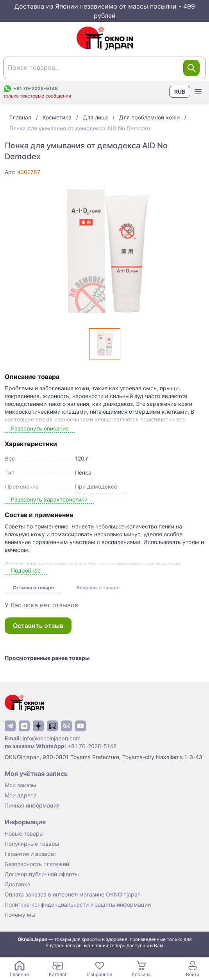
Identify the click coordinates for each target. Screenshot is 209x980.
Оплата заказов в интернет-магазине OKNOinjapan (73, 894)
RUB (180, 92)
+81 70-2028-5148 (92, 746)
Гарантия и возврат (30, 854)
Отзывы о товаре (33, 588)
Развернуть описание (40, 428)
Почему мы (20, 915)
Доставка (18, 884)
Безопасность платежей (37, 864)
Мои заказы (21, 785)
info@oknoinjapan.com (52, 738)
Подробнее (26, 570)
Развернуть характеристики (49, 499)
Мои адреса (21, 795)
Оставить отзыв (38, 626)
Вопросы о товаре (98, 588)
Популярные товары (32, 844)
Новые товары (24, 833)
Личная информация (32, 805)
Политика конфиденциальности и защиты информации (78, 904)
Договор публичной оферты (42, 874)
